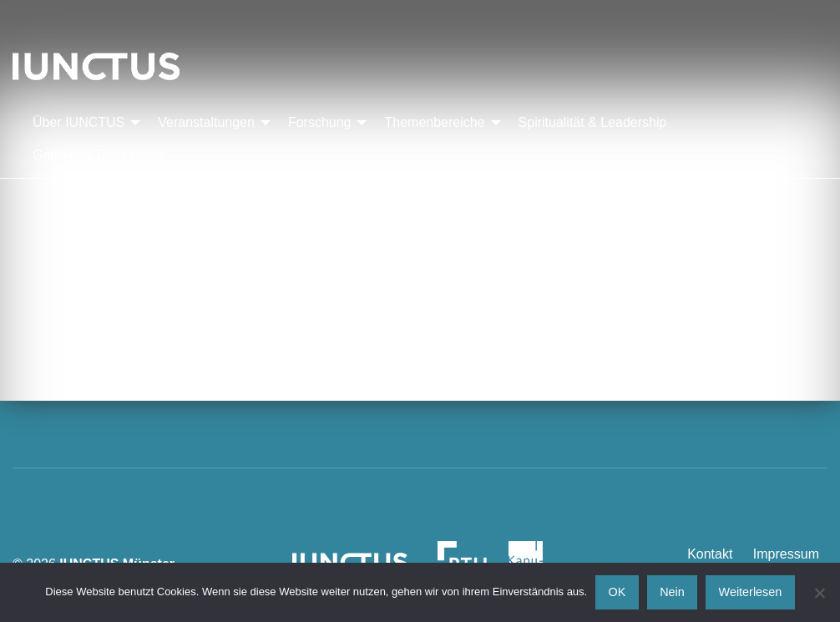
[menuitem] (82, 123)
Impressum (786, 554)
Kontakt (710, 554)
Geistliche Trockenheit (98, 155)
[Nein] (819, 593)
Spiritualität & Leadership (593, 122)
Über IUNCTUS (78, 122)
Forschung (320, 122)
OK (617, 592)
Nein (672, 592)
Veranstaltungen (206, 122)
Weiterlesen (751, 592)
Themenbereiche (434, 122)
